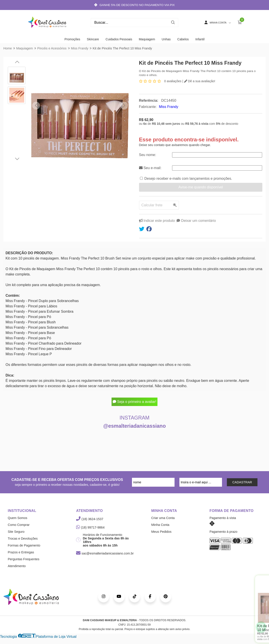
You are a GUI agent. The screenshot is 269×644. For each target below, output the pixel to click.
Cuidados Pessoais (119, 39)
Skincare (93, 39)
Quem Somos (18, 518)
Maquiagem (147, 39)
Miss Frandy (169, 107)
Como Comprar (19, 525)
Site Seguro (16, 532)
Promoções (72, 39)
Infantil (200, 39)
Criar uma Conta (163, 518)
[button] (36, 106)
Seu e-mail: (150, 168)
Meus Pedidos (161, 532)
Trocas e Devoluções (23, 539)
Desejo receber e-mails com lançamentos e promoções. (188, 179)
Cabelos (183, 39)
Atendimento (17, 566)
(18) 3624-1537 (90, 519)
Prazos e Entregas (21, 552)
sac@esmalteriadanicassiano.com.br (105, 553)
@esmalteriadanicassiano (135, 426)
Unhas (166, 39)
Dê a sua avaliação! (200, 81)
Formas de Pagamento (24, 545)
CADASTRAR (242, 482)
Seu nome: (148, 155)
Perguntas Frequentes (24, 559)
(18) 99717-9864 (90, 527)
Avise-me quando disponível (201, 187)
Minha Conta (160, 525)
